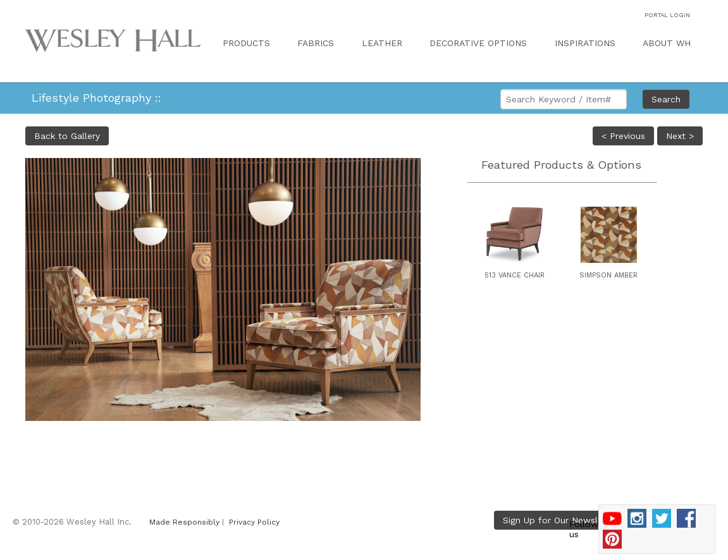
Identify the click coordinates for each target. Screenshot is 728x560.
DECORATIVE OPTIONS (478, 43)
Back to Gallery (67, 136)
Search (666, 99)
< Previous (623, 136)
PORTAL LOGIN (667, 15)
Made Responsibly (184, 522)
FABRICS (316, 43)
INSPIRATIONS (585, 43)
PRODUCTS (246, 43)
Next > (680, 136)
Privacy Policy (254, 522)
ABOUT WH (667, 43)
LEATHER (382, 43)
